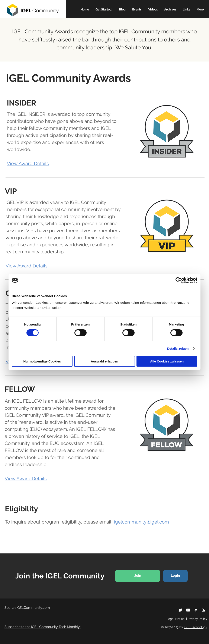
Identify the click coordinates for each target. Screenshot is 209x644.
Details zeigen (178, 348)
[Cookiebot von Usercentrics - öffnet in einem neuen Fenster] (179, 280)
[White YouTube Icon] (188, 610)
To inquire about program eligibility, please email (87, 522)
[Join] (138, 576)
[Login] (175, 576)
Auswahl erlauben (104, 361)
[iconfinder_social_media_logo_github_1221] (196, 610)
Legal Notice (176, 619)
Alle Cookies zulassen (167, 361)
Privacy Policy (197, 619)
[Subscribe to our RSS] (203, 610)
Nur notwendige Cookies (42, 361)
